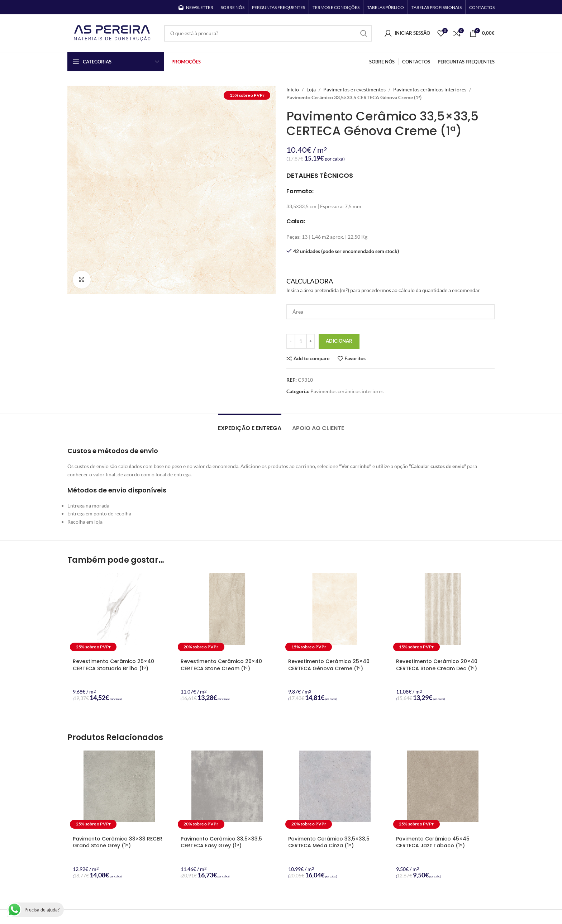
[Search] (268, 33)
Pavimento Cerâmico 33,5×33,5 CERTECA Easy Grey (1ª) (221, 842)
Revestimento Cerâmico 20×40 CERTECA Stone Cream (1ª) (221, 665)
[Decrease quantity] (291, 341)
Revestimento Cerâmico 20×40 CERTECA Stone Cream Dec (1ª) (437, 665)
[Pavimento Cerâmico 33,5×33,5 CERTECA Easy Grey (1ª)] (227, 791)
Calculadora (390, 286)
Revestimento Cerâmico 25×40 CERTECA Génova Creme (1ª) (329, 665)
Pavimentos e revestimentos (354, 89)
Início (293, 89)
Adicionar (339, 341)
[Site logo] (112, 32)
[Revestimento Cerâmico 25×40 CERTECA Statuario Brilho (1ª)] (120, 613)
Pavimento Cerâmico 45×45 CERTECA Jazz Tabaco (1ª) (433, 842)
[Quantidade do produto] (301, 341)
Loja (311, 89)
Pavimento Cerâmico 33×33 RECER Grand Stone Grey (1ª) (118, 842)
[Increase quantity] (311, 341)
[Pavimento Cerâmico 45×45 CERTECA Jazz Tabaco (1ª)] (443, 791)
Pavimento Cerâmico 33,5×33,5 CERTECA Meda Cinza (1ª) (329, 842)
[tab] (250, 425)
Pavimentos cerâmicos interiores (430, 89)
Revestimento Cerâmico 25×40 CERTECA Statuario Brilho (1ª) (113, 665)
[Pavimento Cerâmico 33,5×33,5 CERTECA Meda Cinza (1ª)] (335, 791)
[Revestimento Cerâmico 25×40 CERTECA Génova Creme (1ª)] (335, 613)
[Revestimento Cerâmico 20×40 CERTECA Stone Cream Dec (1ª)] (443, 613)
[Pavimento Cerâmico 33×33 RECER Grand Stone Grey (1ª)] (120, 791)
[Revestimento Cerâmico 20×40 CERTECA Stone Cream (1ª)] (227, 613)
